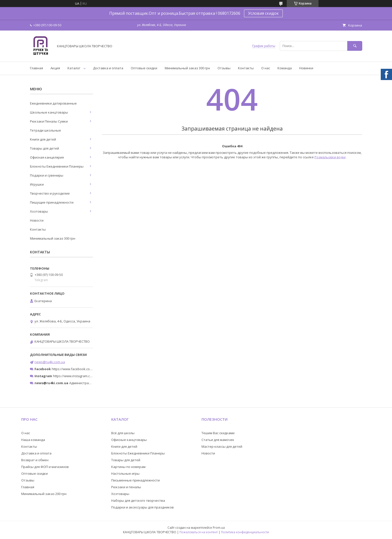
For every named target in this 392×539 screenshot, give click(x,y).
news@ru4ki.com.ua (50, 362)
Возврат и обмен (35, 460)
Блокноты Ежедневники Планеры (57, 166)
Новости (37, 220)
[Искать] (355, 46)
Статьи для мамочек (218, 440)
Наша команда (33, 440)
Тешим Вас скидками (218, 433)
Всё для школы (123, 433)
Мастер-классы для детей (222, 446)
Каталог (74, 68)
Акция (55, 68)
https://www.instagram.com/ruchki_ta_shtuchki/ (89, 376)
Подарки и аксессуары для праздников (142, 507)
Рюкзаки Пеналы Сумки (49, 121)
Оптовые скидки (144, 68)
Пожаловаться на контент (199, 532)
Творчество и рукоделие (50, 193)
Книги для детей (43, 139)
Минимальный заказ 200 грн (44, 494)
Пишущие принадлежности (52, 202)
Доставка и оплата (108, 68)
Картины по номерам (128, 467)
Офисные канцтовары (129, 440)
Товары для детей (44, 148)
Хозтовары (39, 211)
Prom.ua (219, 528)
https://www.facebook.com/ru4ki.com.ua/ (83, 369)
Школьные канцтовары (49, 112)
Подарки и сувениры (47, 175)
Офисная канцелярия (47, 157)
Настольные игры (125, 473)
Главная (36, 68)
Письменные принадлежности (135, 480)
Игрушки (37, 184)
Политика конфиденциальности (245, 532)
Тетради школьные (45, 130)
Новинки (306, 68)
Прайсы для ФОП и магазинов (45, 467)
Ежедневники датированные (53, 103)
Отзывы (224, 68)
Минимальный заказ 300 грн (187, 68)
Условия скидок (263, 13)
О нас (266, 68)
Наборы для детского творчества (138, 500)
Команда (285, 68)
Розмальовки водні (330, 157)
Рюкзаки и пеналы (126, 487)
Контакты (246, 68)
